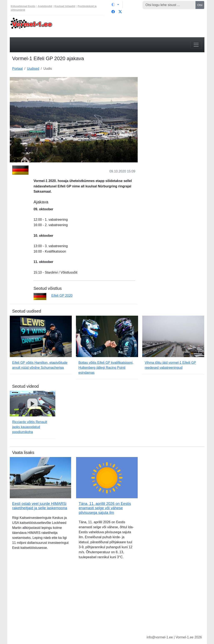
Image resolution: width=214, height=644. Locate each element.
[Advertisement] (173, 103)
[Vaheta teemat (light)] (115, 5)
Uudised (33, 69)
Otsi (200, 5)
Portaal (18, 69)
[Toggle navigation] (196, 45)
